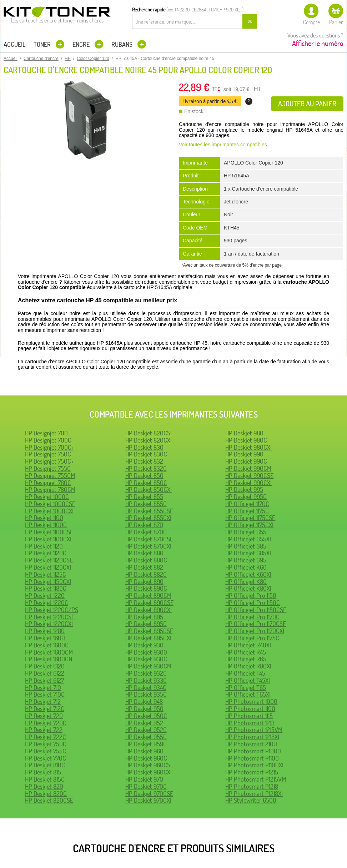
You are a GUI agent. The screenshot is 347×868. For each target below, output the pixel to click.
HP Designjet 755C (48, 468)
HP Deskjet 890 (144, 582)
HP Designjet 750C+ (49, 461)
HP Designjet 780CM (50, 489)
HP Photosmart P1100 (252, 758)
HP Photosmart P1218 (252, 786)
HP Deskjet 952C (146, 730)
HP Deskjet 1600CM (49, 652)
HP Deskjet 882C (146, 574)
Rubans (123, 44)
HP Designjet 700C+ (50, 447)
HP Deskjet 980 (244, 433)
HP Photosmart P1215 (252, 772)
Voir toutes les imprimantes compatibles (223, 145)
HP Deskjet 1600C (47, 645)
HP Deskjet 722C (46, 737)
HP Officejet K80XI (248, 588)
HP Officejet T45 (245, 673)
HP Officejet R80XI (248, 666)
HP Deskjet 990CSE (249, 476)
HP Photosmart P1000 (253, 751)
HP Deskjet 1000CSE (50, 504)
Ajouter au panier (307, 104)
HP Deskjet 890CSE (149, 603)
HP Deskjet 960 (144, 751)
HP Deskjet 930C (146, 659)
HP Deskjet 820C (46, 794)
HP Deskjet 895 (144, 617)
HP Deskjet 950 (144, 709)
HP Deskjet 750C (46, 744)
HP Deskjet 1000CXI (49, 511)
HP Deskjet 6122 (45, 673)
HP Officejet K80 (246, 582)
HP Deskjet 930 (144, 645)
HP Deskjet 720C (46, 723)
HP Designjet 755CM (50, 476)
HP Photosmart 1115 (249, 716)
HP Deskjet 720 (44, 716)
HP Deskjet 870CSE (149, 539)
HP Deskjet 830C (146, 454)
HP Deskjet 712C (45, 709)
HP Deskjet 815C (45, 779)
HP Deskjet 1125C (46, 574)
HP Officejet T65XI (248, 694)
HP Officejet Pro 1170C (252, 617)
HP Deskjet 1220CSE (50, 617)
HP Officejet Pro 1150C (253, 603)
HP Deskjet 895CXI (148, 638)
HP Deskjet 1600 (45, 638)
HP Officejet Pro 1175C (252, 638)
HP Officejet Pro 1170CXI (255, 631)
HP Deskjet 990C (246, 461)
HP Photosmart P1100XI (254, 765)
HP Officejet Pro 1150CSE (256, 610)
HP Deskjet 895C (146, 624)
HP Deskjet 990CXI (248, 483)
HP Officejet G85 (246, 546)
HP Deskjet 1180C (46, 588)
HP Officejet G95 (246, 560)
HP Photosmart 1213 (250, 723)
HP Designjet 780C (48, 483)
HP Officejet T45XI (248, 680)
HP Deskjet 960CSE (149, 765)
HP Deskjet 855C (146, 504)
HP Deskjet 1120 (44, 546)
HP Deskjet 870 (144, 525)
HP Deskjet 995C (246, 497)
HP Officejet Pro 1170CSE (256, 624)
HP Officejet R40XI (248, 645)
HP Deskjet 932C (146, 673)
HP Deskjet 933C (146, 680)
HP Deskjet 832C (146, 468)
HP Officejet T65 (246, 688)
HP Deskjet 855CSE (149, 511)
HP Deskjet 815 (43, 772)
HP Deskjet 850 (144, 476)
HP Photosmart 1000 (251, 702)
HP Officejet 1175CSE (250, 518)
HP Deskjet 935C (146, 694)
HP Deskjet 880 (144, 553)
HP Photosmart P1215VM (256, 779)
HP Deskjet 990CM (248, 468)
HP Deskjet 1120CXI (48, 567)
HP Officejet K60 (246, 567)
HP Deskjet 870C (146, 532)
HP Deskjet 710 (43, 688)
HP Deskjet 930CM (148, 666)
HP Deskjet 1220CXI (49, 624)
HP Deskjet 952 (144, 723)
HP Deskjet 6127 (44, 680)
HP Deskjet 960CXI (149, 772)
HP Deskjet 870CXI (148, 546)
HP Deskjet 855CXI (148, 518)
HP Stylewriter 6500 (251, 800)
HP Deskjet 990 (244, 454)
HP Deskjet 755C (46, 751)
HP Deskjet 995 (244, 489)
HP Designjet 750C (48, 454)
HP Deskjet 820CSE (49, 800)
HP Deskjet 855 (144, 497)
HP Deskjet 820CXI (149, 440)
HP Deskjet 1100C (46, 525)
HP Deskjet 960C (146, 758)
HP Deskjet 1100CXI (48, 539)
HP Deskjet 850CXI (149, 489)
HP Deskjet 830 (144, 447)
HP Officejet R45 (246, 652)
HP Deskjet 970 (144, 779)
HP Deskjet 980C (246, 440)
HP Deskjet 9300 (146, 652)
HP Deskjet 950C (146, 716)
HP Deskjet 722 (44, 730)
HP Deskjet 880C (146, 560)
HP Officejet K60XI (248, 574)
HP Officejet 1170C (247, 504)
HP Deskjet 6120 (45, 666)
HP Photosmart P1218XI (254, 794)
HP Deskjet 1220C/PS (52, 610)
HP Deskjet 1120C (46, 553)
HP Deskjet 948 (144, 702)
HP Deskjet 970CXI (148, 800)
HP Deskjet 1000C (47, 497)
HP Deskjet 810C (45, 765)
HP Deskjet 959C (146, 744)
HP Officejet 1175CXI (249, 525)
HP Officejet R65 (246, 659)
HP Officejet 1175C (247, 511)
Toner (43, 44)
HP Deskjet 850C (146, 483)
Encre (82, 44)
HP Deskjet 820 (44, 786)
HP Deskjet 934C (146, 688)
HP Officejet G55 (246, 532)
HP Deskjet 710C (45, 694)
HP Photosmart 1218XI (252, 737)
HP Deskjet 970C (146, 786)
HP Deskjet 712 (43, 702)
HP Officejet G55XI (248, 539)
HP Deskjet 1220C (47, 603)
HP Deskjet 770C (46, 758)
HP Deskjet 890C (146, 588)
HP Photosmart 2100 (251, 744)
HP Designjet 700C (48, 440)
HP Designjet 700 (46, 433)
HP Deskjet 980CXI (248, 447)
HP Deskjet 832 (144, 461)
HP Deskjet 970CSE (149, 794)
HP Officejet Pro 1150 (251, 596)
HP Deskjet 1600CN (49, 659)
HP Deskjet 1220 (45, 596)
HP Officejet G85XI (248, 553)
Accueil (14, 45)
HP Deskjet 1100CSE (49, 532)
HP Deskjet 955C (146, 737)
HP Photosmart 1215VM (254, 730)
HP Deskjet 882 (144, 567)
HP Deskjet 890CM (148, 596)
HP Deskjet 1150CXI (48, 582)
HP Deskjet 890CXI (149, 610)
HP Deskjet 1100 (44, 518)
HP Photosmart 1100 (250, 709)
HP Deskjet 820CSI (149, 433)
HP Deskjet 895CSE (149, 631)
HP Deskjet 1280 (45, 631)
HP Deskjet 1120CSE (49, 560)
